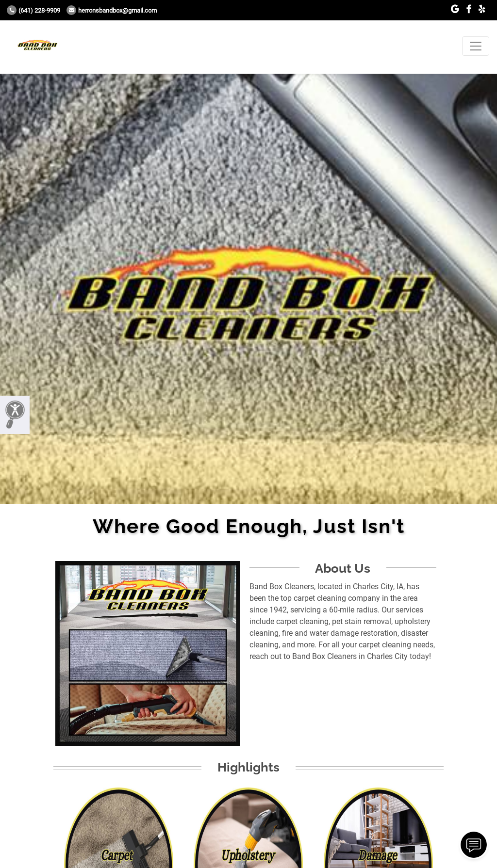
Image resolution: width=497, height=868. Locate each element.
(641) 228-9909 (33, 10)
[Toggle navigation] (476, 46)
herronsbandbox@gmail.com (112, 10)
